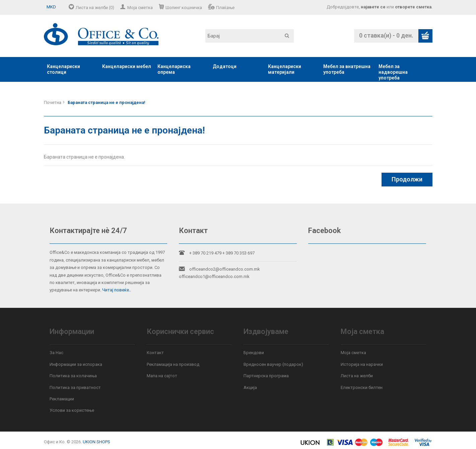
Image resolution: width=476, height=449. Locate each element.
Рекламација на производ (173, 364)
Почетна (53, 102)
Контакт (155, 353)
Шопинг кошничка (184, 8)
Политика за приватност (75, 387)
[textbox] (250, 36)
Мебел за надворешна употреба (393, 72)
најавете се (373, 7)
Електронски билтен (362, 387)
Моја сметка (140, 8)
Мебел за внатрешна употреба (347, 69)
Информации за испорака (76, 364)
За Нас (56, 353)
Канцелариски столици (63, 69)
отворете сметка (413, 7)
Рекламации (62, 399)
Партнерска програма (266, 376)
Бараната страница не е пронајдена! (107, 102)
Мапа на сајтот (162, 376)
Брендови (254, 353)
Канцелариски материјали (285, 69)
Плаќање (225, 8)
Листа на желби (357, 376)
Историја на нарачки (362, 364)
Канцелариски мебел (127, 66)
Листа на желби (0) (95, 8)
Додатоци (225, 66)
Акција (250, 387)
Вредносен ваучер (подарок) (273, 364)
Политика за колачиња (73, 376)
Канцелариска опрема (174, 69)
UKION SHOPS (96, 442)
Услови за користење (72, 410)
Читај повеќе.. (117, 290)
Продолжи (407, 179)
